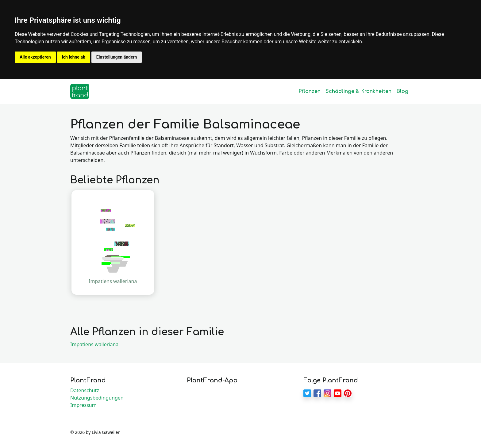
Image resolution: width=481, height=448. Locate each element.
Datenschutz (85, 390)
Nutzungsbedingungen (97, 398)
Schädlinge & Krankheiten (358, 91)
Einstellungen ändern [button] (117, 57)
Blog (402, 91)
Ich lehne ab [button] (74, 57)
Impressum (83, 405)
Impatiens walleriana (94, 344)
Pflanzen (310, 91)
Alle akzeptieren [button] (35, 57)
